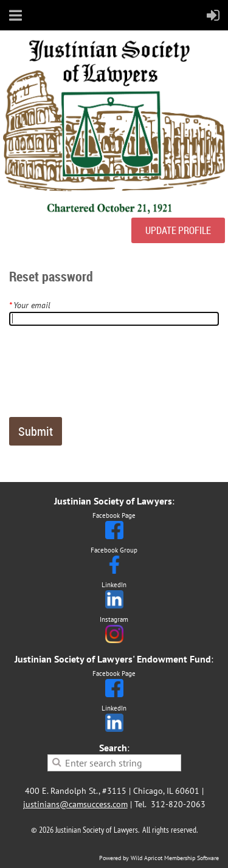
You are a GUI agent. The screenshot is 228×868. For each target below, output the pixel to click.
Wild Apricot (147, 858)
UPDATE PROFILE (178, 230)
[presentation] (102, 376)
